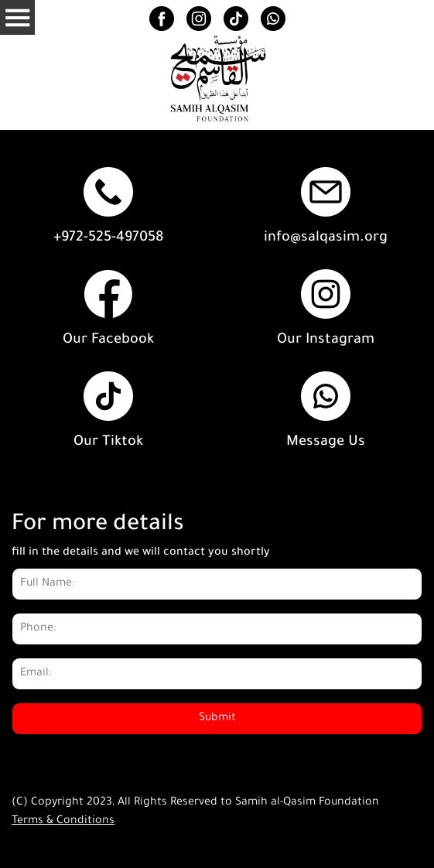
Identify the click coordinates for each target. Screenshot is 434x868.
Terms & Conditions (63, 822)
